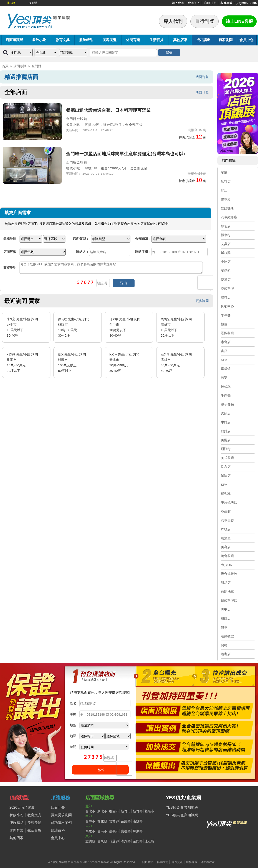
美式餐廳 (227, 458)
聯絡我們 (162, 862)
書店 (224, 351)
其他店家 (180, 40)
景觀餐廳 (227, 333)
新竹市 (126, 811)
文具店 (226, 244)
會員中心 (246, 40)
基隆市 (149, 811)
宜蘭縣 (90, 841)
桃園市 (114, 811)
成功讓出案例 (61, 823)
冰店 (224, 190)
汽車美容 (227, 520)
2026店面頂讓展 (22, 807)
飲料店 (226, 181)
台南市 (102, 831)
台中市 (90, 821)
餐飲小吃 (39, 40)
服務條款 (192, 862)
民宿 (224, 378)
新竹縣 (138, 811)
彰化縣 (102, 821)
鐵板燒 (226, 369)
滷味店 (226, 476)
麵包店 (226, 226)
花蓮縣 (114, 841)
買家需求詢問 (61, 815)
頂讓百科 (58, 830)
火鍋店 (226, 413)
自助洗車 (227, 592)
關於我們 (148, 862)
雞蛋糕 (226, 386)
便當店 (226, 280)
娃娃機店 (227, 208)
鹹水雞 (226, 253)
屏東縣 (138, 831)
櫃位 (224, 324)
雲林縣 (114, 821)
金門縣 (36, 66)
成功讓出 (203, 40)
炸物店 (226, 529)
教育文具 (63, 40)
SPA (224, 360)
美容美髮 (110, 40)
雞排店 (226, 431)
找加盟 (33, 3)
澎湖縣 (126, 841)
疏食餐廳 (227, 556)
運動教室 (227, 636)
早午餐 (226, 315)
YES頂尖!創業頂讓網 (182, 815)
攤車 (224, 627)
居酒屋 (226, 538)
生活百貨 (156, 40)
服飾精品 (86, 40)
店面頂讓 (20, 66)
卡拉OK (226, 565)
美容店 (226, 547)
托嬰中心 (227, 306)
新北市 (102, 811)
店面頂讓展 (14, 40)
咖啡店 (226, 297)
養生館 (226, 511)
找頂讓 (11, 3)
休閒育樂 (133, 40)
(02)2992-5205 (246, 3)
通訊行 (226, 449)
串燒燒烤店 (229, 502)
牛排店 (226, 422)
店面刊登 (210, 3)
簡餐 (224, 645)
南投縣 (138, 821)
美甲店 (226, 609)
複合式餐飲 (229, 574)
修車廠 (226, 199)
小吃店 (226, 262)
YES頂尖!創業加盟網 (182, 807)
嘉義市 (114, 831)
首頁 (5, 66)
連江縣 (149, 841)
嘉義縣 (126, 831)
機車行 (226, 235)
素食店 (226, 342)
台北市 (90, 811)
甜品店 (226, 583)
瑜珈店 (226, 654)
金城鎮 (82, 119)
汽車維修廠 (229, 217)
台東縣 (102, 841)
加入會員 (178, 3)
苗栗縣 (126, 821)
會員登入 (194, 3)
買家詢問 (226, 40)
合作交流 (177, 862)
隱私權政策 (208, 862)
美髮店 (226, 440)
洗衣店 (226, 467)
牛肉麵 (226, 395)
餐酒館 (226, 271)
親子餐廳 (227, 404)
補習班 (226, 493)
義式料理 (227, 288)
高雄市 (90, 831)
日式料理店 (229, 600)
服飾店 (226, 618)
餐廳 (224, 173)
